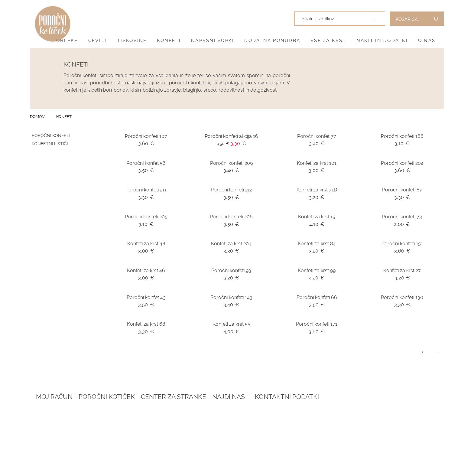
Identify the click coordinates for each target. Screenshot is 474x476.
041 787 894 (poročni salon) (388, 450)
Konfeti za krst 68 (146, 324)
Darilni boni (128, 428)
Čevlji (98, 41)
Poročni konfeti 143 (231, 297)
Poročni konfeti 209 (231, 163)
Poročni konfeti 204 (402, 163)
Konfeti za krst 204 (231, 244)
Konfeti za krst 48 (146, 244)
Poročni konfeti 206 (231, 217)
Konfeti (169, 41)
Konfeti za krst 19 (317, 217)
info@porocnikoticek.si (385, 458)
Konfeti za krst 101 (317, 163)
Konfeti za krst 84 (317, 244)
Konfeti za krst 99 (317, 271)
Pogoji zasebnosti (215, 428)
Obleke (67, 41)
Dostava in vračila (215, 436)
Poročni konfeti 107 (146, 136)
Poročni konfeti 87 (402, 190)
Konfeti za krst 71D (317, 190)
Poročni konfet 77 (317, 136)
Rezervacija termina (138, 413)
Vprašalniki (128, 443)
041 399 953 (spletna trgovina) (380, 444)
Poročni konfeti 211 (146, 190)
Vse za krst (328, 41)
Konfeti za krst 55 (231, 324)
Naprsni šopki (213, 41)
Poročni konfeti (51, 135)
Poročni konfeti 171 (317, 324)
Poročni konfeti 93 (231, 271)
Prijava (44, 413)
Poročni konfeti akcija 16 (231, 136)
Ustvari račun (53, 421)
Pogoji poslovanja (216, 421)
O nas (427, 41)
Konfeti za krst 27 (402, 271)
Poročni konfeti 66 (317, 297)
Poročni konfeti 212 (231, 190)
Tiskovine (132, 41)
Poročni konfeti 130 (402, 297)
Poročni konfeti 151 (402, 244)
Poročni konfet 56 (146, 163)
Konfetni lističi (50, 144)
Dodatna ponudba (272, 41)
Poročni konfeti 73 (402, 217)
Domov (37, 117)
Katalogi (124, 436)
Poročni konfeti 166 (402, 136)
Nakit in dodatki (382, 41)
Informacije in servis (218, 443)
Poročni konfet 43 (146, 297)
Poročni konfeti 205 (146, 217)
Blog (120, 421)
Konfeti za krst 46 (146, 271)
